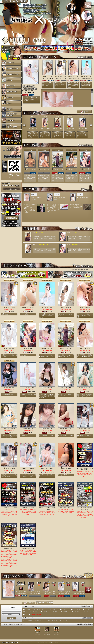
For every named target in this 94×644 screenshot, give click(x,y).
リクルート (64, 621)
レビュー (27, 612)
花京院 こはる (27, 388)
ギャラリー (36, 612)
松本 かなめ (65, 429)
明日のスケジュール (44, 609)
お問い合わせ (40, 621)
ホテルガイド (66, 612)
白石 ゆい (65, 388)
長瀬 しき (65, 468)
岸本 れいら (84, 388)
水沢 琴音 (84, 307)
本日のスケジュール (29, 609)
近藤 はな (86, 76)
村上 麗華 (69, 128)
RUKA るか (27, 91)
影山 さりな (56, 128)
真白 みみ (46, 388)
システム (55, 609)
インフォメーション (52, 621)
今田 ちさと (29, 169)
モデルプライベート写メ (80, 612)
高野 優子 (73, 76)
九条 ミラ (43, 169)
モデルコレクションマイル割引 (51, 612)
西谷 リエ (34, 592)
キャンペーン (65, 609)
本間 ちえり (71, 169)
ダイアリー (87, 609)
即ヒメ (26, 614)
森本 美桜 (31, 128)
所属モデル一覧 (76, 609)
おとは (85, 169)
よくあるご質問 (28, 621)
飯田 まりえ (84, 429)
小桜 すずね (27, 468)
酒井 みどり (46, 468)
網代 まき (27, 429)
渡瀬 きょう (60, 76)
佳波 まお (46, 429)
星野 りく (47, 76)
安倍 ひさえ (8, 429)
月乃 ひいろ (8, 307)
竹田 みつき (59, 198)
